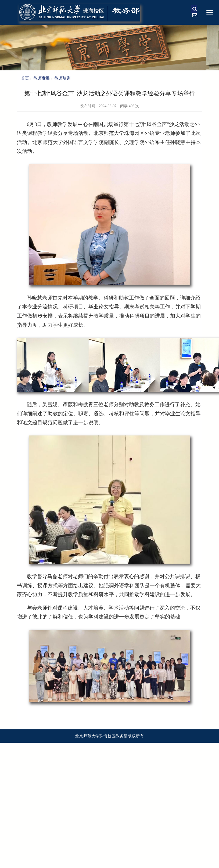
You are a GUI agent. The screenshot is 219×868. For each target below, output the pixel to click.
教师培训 (63, 78)
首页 (25, 78)
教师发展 (42, 78)
